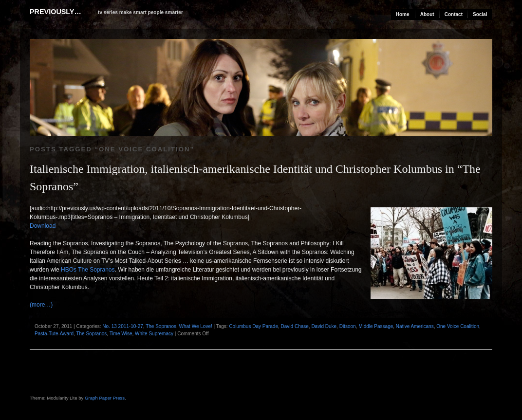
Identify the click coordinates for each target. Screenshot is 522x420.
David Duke (324, 326)
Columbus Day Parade (253, 326)
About (427, 14)
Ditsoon (348, 326)
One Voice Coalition (458, 326)
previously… (56, 12)
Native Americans (415, 326)
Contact (454, 14)
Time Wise (121, 334)
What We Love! (196, 326)
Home (403, 14)
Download (43, 226)
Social (480, 14)
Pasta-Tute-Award (54, 334)
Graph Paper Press (105, 398)
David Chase (295, 326)
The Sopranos (161, 326)
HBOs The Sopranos (87, 270)
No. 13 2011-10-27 (122, 326)
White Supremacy (154, 334)
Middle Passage (376, 326)
